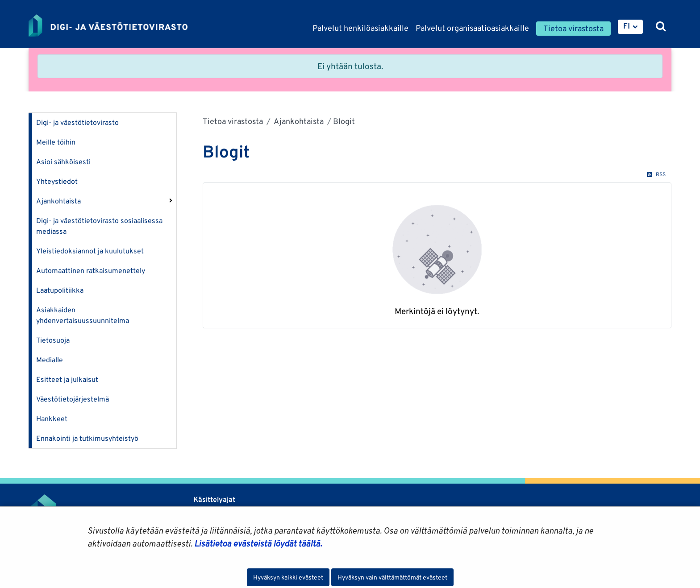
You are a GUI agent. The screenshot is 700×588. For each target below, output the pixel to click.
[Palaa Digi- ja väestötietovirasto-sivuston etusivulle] (108, 25)
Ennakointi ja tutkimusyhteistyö (87, 438)
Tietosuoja (53, 340)
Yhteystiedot (57, 181)
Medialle (50, 360)
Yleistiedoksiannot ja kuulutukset (90, 251)
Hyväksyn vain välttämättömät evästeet (392, 577)
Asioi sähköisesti (63, 162)
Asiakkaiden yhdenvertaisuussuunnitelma (83, 315)
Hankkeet (52, 419)
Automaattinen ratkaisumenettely (91, 271)
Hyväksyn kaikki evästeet (288, 577)
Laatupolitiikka (60, 290)
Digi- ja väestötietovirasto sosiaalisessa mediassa (99, 226)
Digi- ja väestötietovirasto (77, 122)
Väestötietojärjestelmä (73, 399)
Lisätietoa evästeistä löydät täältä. (258, 543)
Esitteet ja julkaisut (67, 379)
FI (627, 26)
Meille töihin (56, 142)
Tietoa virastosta (233, 121)
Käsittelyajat (214, 499)
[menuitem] (630, 27)
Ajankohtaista (58, 201)
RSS (656, 174)
